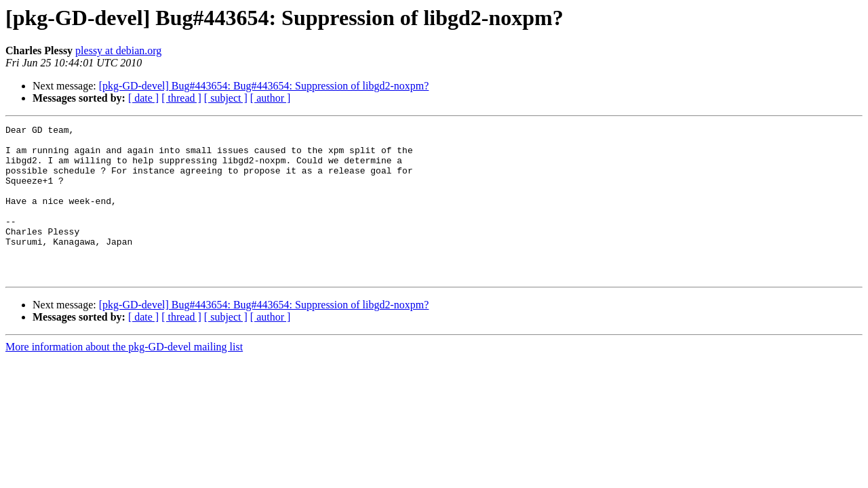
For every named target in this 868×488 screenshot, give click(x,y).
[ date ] (143, 98)
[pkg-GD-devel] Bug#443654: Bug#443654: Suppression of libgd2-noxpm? (264, 86)
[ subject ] (226, 98)
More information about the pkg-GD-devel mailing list (124, 377)
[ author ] (271, 98)
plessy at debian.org (118, 50)
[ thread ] (181, 98)
